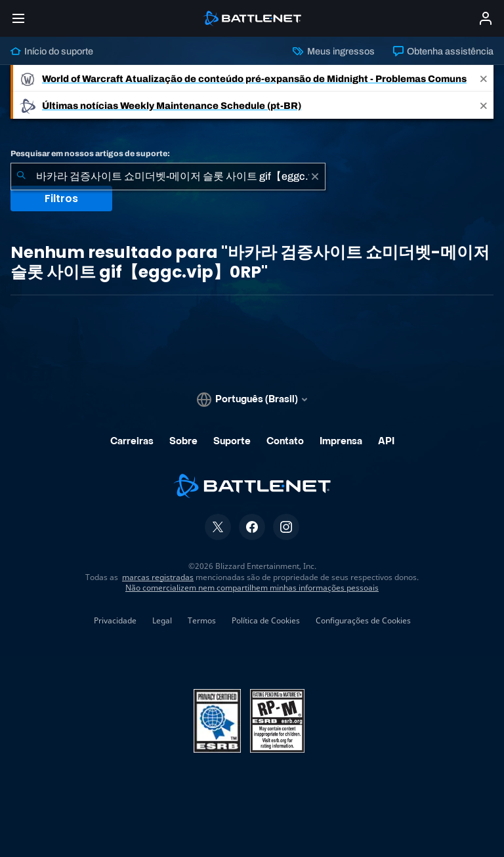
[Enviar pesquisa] (21, 177)
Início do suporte (52, 51)
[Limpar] (315, 177)
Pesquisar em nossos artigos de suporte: (90, 154)
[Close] (484, 78)
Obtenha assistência (443, 51)
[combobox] (168, 177)
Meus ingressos (333, 51)
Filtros (61, 199)
